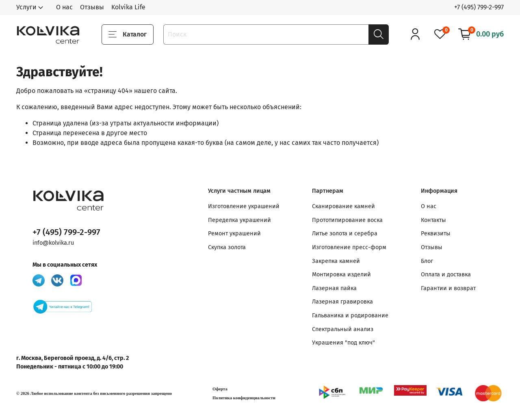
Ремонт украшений (234, 234)
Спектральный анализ (343, 329)
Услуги (26, 7)
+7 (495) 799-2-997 (479, 7)
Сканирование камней (343, 206)
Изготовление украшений (244, 206)
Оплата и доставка (446, 275)
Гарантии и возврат (448, 288)
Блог (427, 261)
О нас (64, 7)
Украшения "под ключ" (343, 343)
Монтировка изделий (341, 275)
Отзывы (92, 7)
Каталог (128, 34)
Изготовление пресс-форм (349, 247)
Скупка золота (227, 247)
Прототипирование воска (347, 220)
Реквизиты (436, 234)
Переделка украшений (239, 220)
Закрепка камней (336, 261)
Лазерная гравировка (342, 302)
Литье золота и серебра (345, 234)
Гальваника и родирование (350, 316)
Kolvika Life (128, 7)
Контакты (433, 220)
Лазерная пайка (334, 288)
